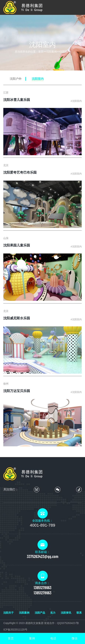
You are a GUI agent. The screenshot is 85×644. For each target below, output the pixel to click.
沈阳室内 (65, 52)
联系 (79, 613)
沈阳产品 (40, 613)
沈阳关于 (8, 613)
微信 (74, 638)
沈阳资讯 (66, 613)
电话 (53, 638)
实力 (53, 613)
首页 (41, 52)
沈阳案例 (52, 52)
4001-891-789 (42, 525)
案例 (32, 638)
